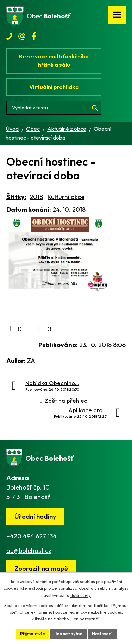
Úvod (12, 129)
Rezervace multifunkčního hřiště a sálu (54, 60)
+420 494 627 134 (32, 536)
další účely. (81, 595)
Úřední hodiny (35, 517)
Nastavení (102, 634)
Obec (33, 129)
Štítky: (16, 197)
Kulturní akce (66, 197)
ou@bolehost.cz (29, 551)
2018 (36, 197)
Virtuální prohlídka (54, 87)
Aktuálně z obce (67, 129)
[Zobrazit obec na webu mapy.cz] (41, 569)
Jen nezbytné (68, 634)
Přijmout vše (33, 634)
